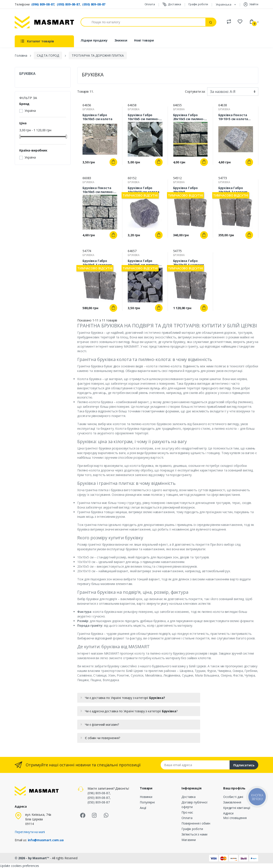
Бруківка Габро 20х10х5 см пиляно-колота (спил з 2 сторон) (189, 117)
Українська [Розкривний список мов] (224, 4)
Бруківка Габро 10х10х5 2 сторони (233, 190)
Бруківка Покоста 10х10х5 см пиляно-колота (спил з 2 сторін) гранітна (98, 190)
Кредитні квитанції (237, 808)
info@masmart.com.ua (46, 840)
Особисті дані (233, 797)
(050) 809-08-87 (94, 4)
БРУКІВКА (27, 74)
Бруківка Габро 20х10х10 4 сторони (189, 263)
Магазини (189, 840)
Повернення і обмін (196, 823)
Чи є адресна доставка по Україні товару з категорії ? (131, 711)
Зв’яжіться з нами (194, 834)
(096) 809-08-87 (43, 4)
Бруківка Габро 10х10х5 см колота (97, 117)
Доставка (172, 4)
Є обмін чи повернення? (102, 738)
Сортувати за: (195, 91)
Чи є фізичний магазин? (102, 725)
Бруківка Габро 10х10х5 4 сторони (97, 263)
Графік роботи (198, 4)
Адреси (228, 813)
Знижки (121, 40)
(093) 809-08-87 (68, 4)
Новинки (146, 797)
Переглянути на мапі (30, 832)
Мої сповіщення (235, 818)
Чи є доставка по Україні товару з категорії (125, 698)
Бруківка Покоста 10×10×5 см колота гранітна (233, 117)
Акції (143, 808)
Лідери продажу (94, 40)
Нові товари (144, 40)
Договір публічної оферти (195, 805)
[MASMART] (44, 22)
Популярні (147, 802)
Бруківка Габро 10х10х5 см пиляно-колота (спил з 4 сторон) (143, 117)
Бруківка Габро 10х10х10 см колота (143, 190)
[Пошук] (143, 22)
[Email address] (195, 765)
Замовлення (232, 802)
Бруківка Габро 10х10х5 (185, 190)
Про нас (187, 812)
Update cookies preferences (20, 866)
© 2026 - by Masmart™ (32, 858)
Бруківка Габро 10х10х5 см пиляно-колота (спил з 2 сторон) (143, 263)
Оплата (150, 4)
